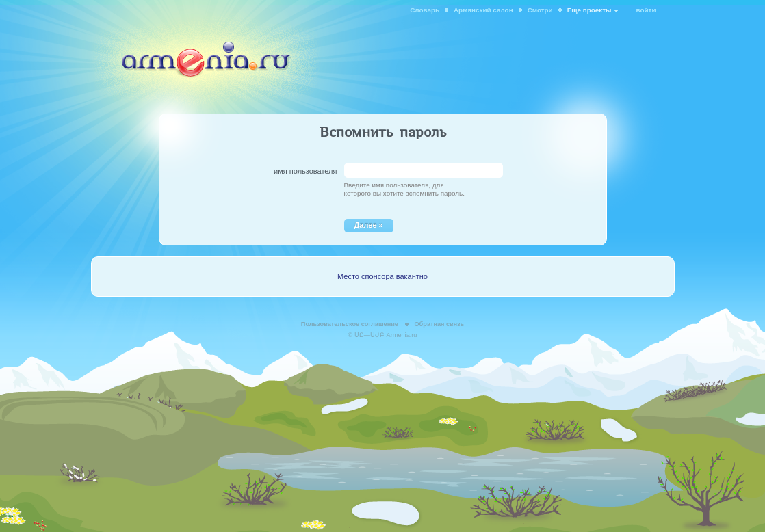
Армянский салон (483, 10)
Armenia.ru (402, 335)
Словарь (425, 10)
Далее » (369, 225)
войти (646, 10)
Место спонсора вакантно (382, 276)
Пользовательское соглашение (350, 324)
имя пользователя (305, 171)
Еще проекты (589, 10)
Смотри (540, 10)
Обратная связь (439, 324)
